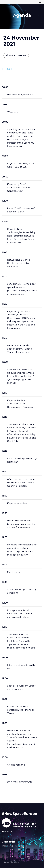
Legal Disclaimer (12, 862)
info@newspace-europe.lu (14, 846)
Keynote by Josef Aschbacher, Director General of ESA (19, 188)
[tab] (22, 95)
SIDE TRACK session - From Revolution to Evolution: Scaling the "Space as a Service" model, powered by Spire (21, 641)
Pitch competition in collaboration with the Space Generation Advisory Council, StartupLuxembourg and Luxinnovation (22, 739)
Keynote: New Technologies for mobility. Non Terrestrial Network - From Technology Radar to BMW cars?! (21, 236)
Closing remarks (16, 765)
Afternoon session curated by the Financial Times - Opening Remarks (22, 483)
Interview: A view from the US (22, 667)
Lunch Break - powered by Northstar (22, 460)
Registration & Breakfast (20, 95)
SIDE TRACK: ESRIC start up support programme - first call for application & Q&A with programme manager (21, 376)
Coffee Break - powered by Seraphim (22, 591)
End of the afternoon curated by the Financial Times (21, 710)
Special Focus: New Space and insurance (21, 687)
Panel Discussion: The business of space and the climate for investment (21, 524)
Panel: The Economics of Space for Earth (21, 210)
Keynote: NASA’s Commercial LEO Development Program (20, 404)
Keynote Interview (17, 503)
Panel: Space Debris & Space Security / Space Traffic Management (19, 349)
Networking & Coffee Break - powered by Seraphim (19, 263)
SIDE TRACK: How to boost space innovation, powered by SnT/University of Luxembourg (22, 289)
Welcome (12, 112)
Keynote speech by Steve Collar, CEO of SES (21, 165)
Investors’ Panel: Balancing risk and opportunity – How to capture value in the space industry (22, 550)
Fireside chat (14, 572)
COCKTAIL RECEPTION (20, 782)
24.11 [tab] (10, 69)
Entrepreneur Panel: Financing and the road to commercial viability (22, 614)
